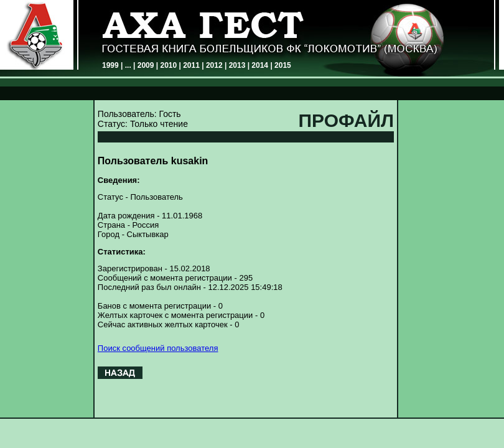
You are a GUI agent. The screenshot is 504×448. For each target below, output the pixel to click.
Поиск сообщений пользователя (158, 348)
